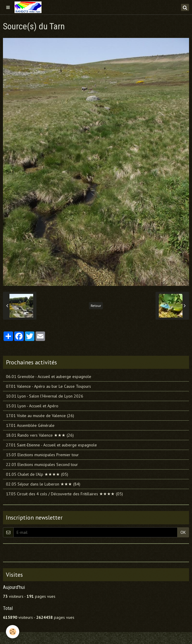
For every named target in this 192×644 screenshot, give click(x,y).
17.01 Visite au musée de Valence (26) (40, 416)
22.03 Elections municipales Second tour (42, 464)
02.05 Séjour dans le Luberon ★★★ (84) (43, 484)
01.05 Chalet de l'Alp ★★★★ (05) (37, 474)
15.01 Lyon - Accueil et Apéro (32, 406)
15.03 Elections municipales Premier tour (42, 455)
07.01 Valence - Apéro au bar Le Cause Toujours (48, 386)
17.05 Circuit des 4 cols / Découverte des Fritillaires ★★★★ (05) (64, 494)
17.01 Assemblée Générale (30, 425)
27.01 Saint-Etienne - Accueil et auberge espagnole (51, 445)
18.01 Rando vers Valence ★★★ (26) (40, 435)
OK (183, 532)
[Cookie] (13, 632)
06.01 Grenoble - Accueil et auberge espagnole (49, 377)
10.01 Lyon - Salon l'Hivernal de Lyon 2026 (45, 396)
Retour (96, 306)
